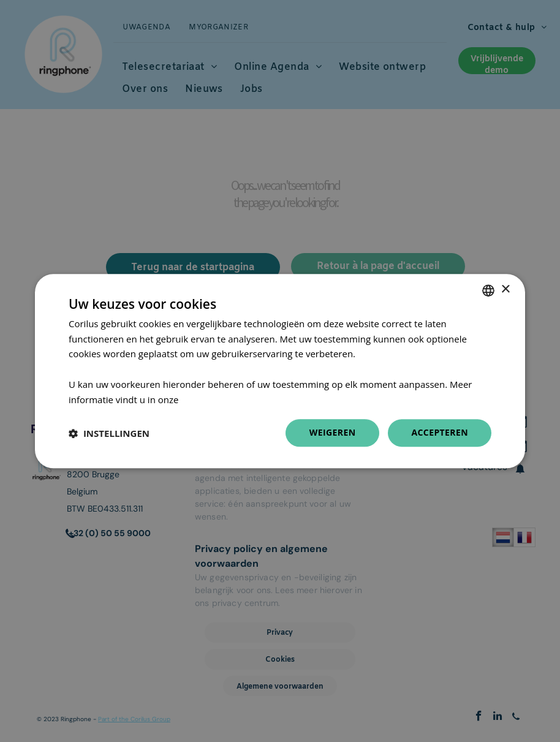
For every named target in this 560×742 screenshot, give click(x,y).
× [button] (505, 290)
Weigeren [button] (333, 433)
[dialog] (280, 371)
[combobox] (488, 290)
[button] (109, 433)
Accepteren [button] (440, 433)
